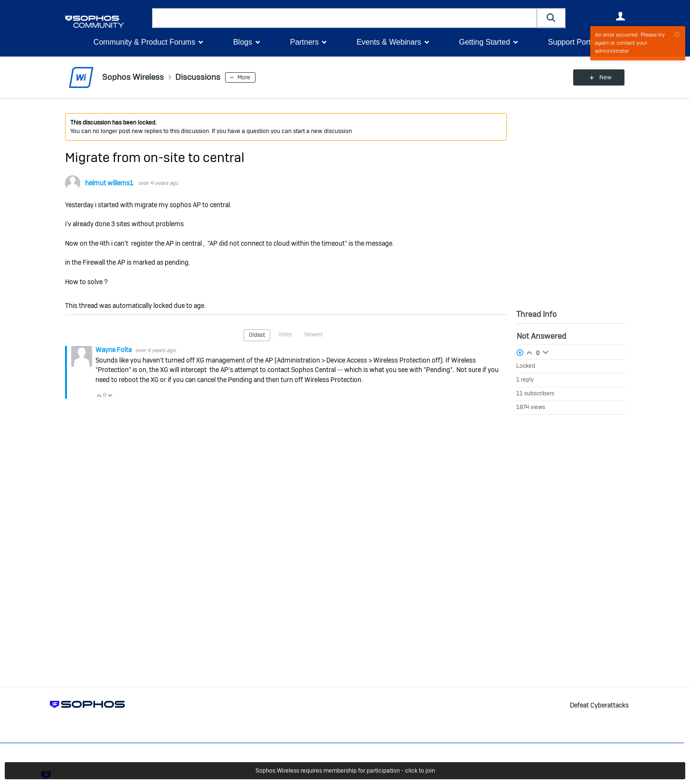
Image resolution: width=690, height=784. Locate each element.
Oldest (257, 335)
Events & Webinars (389, 42)
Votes (285, 335)
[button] (551, 18)
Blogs (243, 42)
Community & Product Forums (144, 42)
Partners (304, 42)
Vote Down (110, 395)
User (621, 16)
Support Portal (572, 42)
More (245, 77)
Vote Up (99, 395)
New (603, 77)
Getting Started (484, 42)
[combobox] (345, 18)
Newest (314, 335)
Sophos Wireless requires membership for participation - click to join (345, 771)
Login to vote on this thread (529, 352)
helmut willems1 (109, 183)
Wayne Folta (114, 349)
